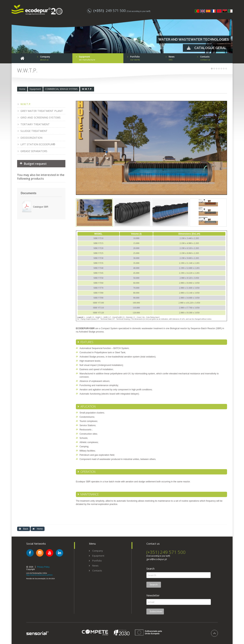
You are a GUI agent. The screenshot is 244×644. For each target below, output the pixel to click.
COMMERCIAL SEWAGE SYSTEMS (61, 89)
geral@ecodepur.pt (157, 559)
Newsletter (153, 596)
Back (24, 529)
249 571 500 (107, 11)
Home (22, 89)
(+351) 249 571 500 (166, 552)
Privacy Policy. (44, 567)
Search (150, 569)
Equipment (35, 89)
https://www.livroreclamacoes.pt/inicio (40, 575)
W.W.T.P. (87, 89)
